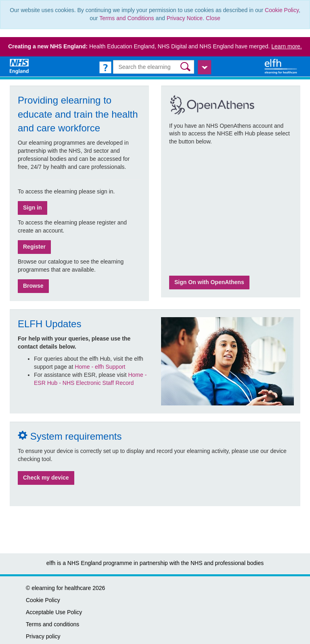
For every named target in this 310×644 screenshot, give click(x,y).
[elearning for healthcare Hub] (282, 66)
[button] (186, 67)
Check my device (46, 478)
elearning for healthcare (61, 588)
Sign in (32, 208)
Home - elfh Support (100, 367)
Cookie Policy (282, 10)
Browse (33, 286)
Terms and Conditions (127, 18)
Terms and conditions (52, 624)
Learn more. (286, 46)
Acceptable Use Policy (54, 612)
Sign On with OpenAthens (209, 282)
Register (34, 247)
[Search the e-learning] (153, 67)
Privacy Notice (185, 18)
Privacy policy (43, 636)
